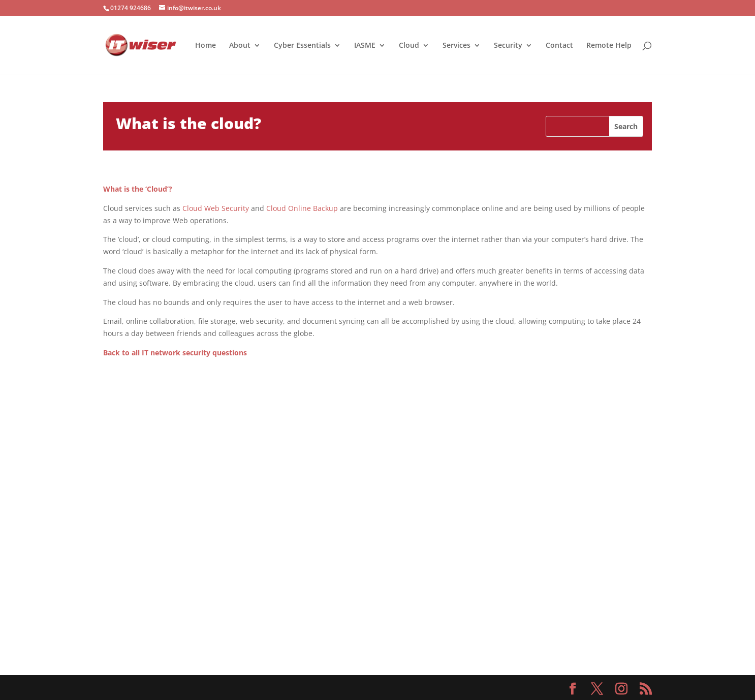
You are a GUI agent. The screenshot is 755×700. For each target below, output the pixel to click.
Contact (559, 46)
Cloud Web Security (216, 208)
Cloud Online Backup (302, 208)
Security (508, 46)
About (240, 46)
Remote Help (609, 46)
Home (206, 46)
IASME (365, 46)
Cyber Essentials (302, 46)
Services (457, 46)
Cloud (409, 46)
